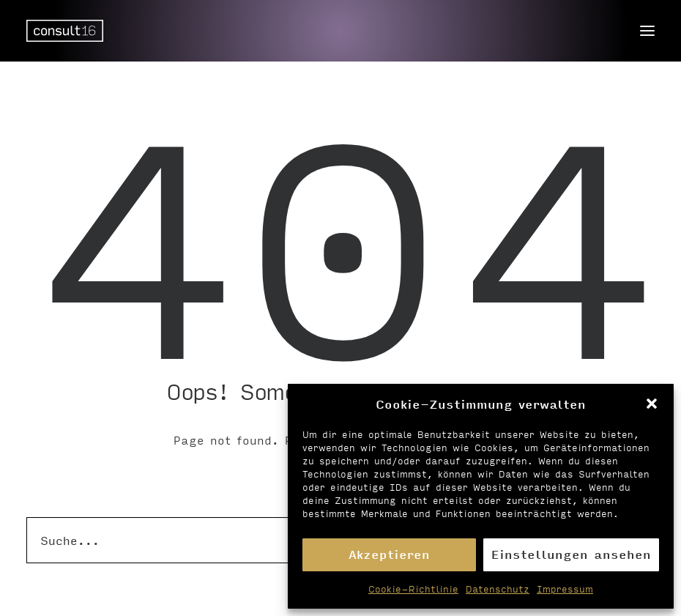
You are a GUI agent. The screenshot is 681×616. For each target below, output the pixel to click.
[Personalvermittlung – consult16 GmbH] (65, 31)
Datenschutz (498, 589)
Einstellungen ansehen (571, 554)
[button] (652, 404)
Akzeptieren (389, 554)
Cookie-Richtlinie (413, 589)
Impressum (565, 589)
